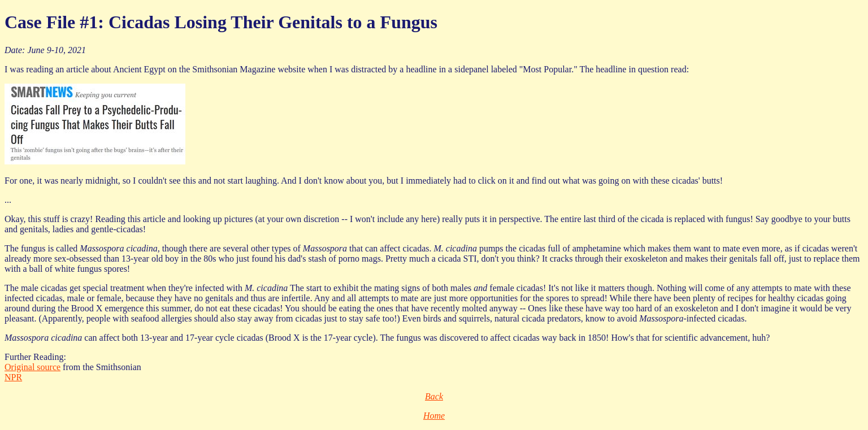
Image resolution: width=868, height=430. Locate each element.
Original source (32, 367)
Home (434, 416)
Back (434, 396)
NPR (13, 377)
